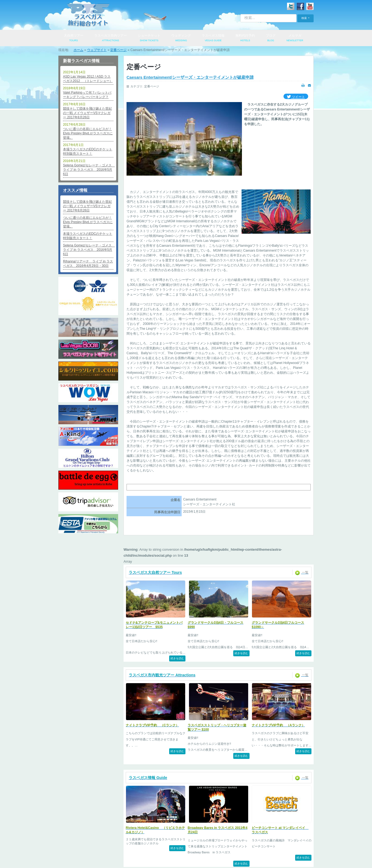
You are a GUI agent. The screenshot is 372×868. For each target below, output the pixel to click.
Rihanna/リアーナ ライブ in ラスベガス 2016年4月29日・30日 (88, 264)
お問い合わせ (160, 844)
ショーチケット (149, 38)
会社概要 (99, 844)
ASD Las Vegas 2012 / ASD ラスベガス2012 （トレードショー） (88, 79)
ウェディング (181, 38)
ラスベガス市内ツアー (111, 38)
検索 (304, 18)
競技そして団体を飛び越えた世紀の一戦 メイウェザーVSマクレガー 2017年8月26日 (87, 113)
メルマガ (295, 38)
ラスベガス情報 (213, 38)
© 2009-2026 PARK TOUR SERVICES (186, 860)
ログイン (77, 844)
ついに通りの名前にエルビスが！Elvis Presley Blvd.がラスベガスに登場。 (88, 133)
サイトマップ (284, 844)
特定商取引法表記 (192, 844)
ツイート (296, 97)
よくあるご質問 (225, 844)
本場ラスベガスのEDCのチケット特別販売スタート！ (88, 151)
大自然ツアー (74, 38)
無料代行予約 (245, 38)
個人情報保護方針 (128, 844)
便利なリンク (255, 844)
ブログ (271, 38)
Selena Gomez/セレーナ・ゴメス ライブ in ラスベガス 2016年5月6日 (88, 170)
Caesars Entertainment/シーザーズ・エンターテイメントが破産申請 (190, 77)
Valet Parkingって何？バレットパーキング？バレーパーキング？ (87, 95)
